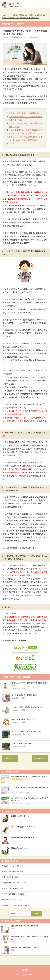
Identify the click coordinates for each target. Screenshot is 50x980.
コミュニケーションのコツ (14, 866)
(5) (28, 780)
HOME (4, 15)
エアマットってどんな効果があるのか (26, 732)
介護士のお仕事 (10, 877)
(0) (28, 793)
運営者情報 (25, 970)
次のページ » (40, 758)
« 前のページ (10, 758)
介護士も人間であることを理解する (24, 113)
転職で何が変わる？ (21, 816)
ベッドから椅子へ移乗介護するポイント (27, 707)
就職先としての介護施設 (13, 888)
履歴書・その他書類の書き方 (24, 838)
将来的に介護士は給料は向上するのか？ (26, 947)
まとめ (12, 143)
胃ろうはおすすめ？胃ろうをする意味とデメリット (30, 685)
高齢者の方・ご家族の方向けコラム (17, 905)
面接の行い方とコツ (21, 848)
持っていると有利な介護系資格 (15, 894)
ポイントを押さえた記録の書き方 (25, 695)
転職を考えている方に (12, 900)
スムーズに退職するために (23, 827)
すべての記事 (13, 15)
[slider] (17, 779)
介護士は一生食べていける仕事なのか (25, 926)
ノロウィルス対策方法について (24, 719)
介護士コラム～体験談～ (27, 15)
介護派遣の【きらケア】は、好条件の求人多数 (28, 777)
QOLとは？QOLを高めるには (23, 744)
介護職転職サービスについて (14, 883)
